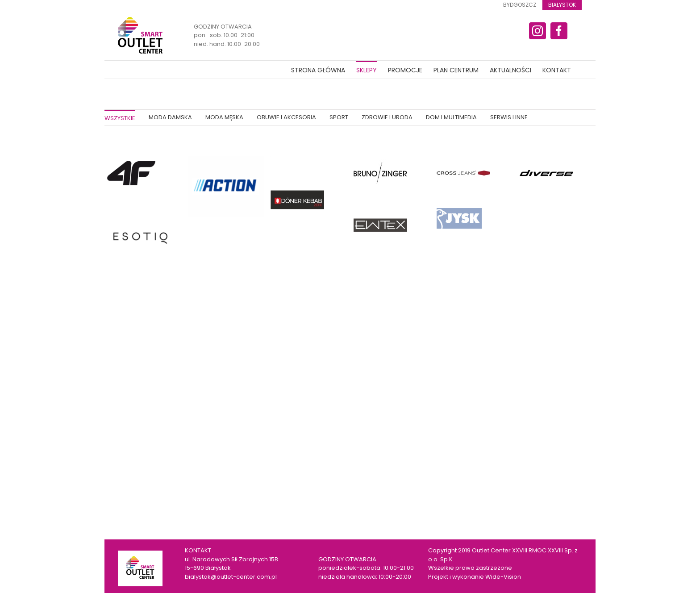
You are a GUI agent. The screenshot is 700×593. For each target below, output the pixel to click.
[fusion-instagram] (537, 31)
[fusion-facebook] (559, 31)
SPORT (339, 117)
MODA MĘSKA (224, 117)
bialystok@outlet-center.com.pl (231, 577)
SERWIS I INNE (509, 117)
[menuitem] (520, 5)
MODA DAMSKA (170, 117)
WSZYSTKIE (120, 118)
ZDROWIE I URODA (387, 117)
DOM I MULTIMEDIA (451, 117)
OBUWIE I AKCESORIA (286, 117)
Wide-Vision (503, 577)
